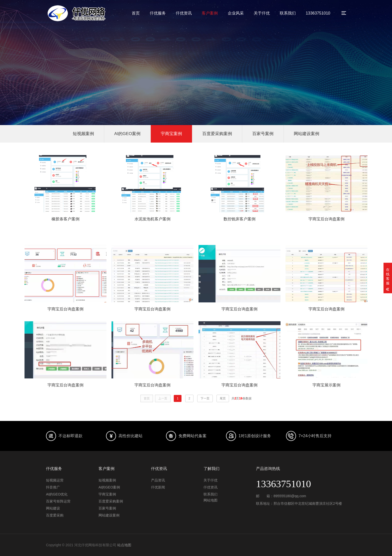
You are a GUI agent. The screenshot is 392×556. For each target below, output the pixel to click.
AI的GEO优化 (57, 494)
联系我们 (288, 13)
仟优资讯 (184, 13)
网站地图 (210, 500)
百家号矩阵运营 (58, 501)
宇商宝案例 (171, 134)
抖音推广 (53, 487)
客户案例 (210, 13)
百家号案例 (263, 134)
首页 (136, 13)
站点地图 (124, 545)
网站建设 (53, 508)
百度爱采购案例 (217, 134)
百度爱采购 (55, 515)
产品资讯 (158, 480)
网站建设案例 (306, 134)
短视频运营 (55, 480)
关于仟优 (262, 13)
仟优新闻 (158, 487)
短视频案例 (83, 134)
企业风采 (236, 13)
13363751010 (318, 13)
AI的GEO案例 (127, 134)
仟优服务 (158, 13)
